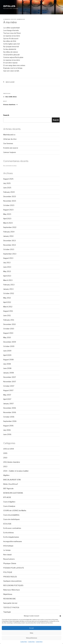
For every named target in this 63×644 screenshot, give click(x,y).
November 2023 (10, 201)
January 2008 (8, 373)
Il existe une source (11, 148)
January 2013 (8, 289)
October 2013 (9, 249)
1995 (5, 453)
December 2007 (10, 377)
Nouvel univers (9, 559)
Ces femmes (8, 143)
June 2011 (7, 316)
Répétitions (8, 594)
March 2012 (8, 307)
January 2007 (8, 404)
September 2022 (10, 227)
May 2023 (7, 214)
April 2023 (7, 219)
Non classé (10, 82)
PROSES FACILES (10, 577)
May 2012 (7, 298)
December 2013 (9, 241)
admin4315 (21, 19)
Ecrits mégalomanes (11, 537)
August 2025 (8, 179)
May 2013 (7, 271)
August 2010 (8, 333)
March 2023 (8, 223)
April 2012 (7, 302)
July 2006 (7, 430)
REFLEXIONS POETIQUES (13, 585)
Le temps (7, 550)
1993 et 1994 (9, 449)
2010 (5, 458)
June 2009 (7, 351)
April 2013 (7, 276)
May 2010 (7, 338)
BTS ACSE (7, 497)
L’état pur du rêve (10, 139)
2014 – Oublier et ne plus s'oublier (16, 471)
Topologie (7, 612)
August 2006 (8, 426)
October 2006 (9, 417)
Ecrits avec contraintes (12, 528)
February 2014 (9, 232)
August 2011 (8, 311)
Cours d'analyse (9, 506)
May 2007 (7, 395)
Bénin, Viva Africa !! (11, 484)
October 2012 (9, 293)
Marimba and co (9, 135)
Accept (32, 628)
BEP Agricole (8, 489)
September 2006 (10, 421)
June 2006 (7, 434)
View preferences (32, 638)
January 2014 (8, 236)
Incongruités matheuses (13, 541)
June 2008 (7, 368)
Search (6, 115)
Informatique (8, 546)
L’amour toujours (10, 152)
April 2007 (7, 399)
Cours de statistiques (11, 519)
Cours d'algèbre (9, 502)
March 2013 (8, 280)
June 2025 (7, 188)
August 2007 (8, 390)
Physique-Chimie (10, 563)
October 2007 (9, 386)
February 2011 (9, 320)
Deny (32, 633)
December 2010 (9, 324)
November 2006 (10, 412)
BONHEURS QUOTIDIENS (13, 493)
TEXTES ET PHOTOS (11, 608)
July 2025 (7, 183)
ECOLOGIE (7, 524)
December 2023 (10, 196)
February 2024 (9, 192)
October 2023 (9, 205)
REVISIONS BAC (10, 599)
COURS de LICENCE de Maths (15, 511)
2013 (5, 467)
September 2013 (10, 254)
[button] (60, 616)
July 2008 (7, 364)
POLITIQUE (8, 572)
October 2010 (9, 329)
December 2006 (10, 408)
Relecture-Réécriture (12, 590)
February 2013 (9, 285)
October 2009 (9, 346)
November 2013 (10, 245)
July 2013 (7, 263)
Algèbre (6, 475)
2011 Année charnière (12, 462)
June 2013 (7, 267)
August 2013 (8, 258)
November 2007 (10, 382)
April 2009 (7, 355)
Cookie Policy (24, 642)
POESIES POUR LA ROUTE (14, 568)
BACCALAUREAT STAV (12, 480)
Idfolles (9, 6)
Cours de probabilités (11, 515)
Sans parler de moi (10, 603)
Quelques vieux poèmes (12, 581)
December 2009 (10, 342)
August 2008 (8, 360)
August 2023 (8, 210)
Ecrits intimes (8, 533)
